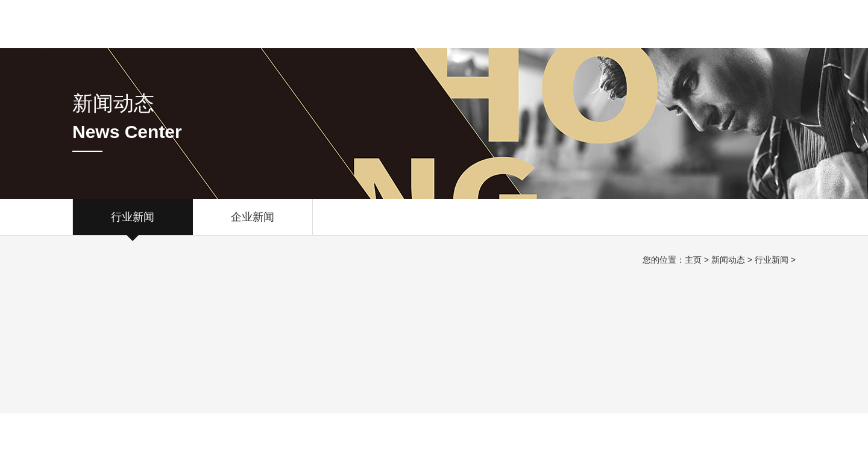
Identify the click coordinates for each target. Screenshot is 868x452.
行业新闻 (133, 223)
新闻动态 (728, 260)
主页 (693, 260)
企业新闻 (253, 223)
